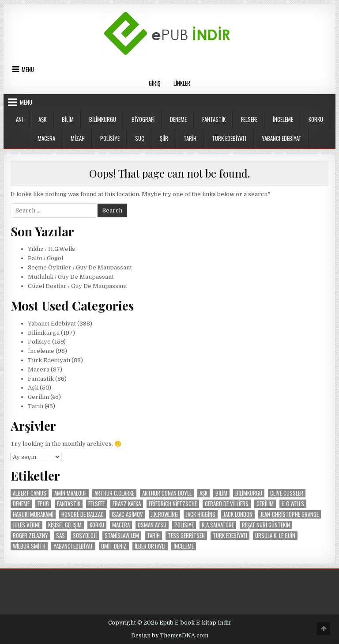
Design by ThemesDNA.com (170, 636)
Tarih (190, 138)
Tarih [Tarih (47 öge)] (153, 536)
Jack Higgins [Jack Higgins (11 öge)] (201, 514)
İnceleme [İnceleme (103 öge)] (184, 546)
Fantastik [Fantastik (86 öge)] (69, 504)
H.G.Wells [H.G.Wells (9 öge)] (293, 504)
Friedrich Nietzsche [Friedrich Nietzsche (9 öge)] (173, 504)
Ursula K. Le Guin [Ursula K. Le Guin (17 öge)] (275, 536)
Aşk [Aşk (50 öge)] (203, 493)
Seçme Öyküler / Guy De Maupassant (80, 267)
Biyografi (143, 119)
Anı (19, 119)
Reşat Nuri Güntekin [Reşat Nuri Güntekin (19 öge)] (266, 525)
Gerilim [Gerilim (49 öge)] (265, 504)
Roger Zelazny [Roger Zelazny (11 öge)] (30, 536)
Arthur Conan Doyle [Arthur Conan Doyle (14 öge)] (167, 493)
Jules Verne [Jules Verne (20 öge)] (26, 525)
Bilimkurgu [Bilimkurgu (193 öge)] (249, 493)
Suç (140, 138)
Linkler (182, 83)
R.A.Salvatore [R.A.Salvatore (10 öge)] (218, 525)
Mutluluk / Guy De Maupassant (71, 277)
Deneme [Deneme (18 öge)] (21, 504)
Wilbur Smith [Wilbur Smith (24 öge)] (29, 546)
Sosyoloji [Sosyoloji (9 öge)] (85, 536)
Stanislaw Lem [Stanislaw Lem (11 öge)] (122, 536)
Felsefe (249, 119)
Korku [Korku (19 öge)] (97, 525)
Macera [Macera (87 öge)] (121, 525)
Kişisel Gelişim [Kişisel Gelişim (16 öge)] (65, 525)
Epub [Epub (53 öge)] (43, 504)
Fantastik (214, 119)
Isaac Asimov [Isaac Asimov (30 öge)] (127, 514)
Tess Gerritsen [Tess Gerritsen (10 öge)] (186, 536)
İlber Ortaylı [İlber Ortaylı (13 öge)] (150, 546)
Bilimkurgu (103, 119)
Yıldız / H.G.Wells (51, 249)
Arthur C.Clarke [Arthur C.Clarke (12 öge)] (114, 493)
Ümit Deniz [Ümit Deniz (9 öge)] (114, 546)
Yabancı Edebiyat (282, 138)
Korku (316, 119)
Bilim (68, 119)
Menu (28, 69)
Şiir (164, 138)
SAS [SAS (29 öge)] (60, 536)
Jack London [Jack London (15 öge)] (238, 514)
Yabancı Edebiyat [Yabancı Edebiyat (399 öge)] (73, 546)
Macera (46, 138)
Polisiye (110, 138)
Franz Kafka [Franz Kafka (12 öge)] (127, 504)
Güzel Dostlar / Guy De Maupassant (77, 286)
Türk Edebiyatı (229, 138)
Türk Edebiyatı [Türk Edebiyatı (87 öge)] (230, 536)
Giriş (154, 83)
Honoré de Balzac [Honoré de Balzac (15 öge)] (83, 514)
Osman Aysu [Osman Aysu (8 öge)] (152, 525)
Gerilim (38, 397)
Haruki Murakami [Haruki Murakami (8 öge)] (33, 514)
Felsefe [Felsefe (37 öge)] (96, 504)
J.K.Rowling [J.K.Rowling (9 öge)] (164, 514)
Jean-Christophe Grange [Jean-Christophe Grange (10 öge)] (290, 514)
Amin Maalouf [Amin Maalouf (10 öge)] (70, 493)
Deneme (178, 119)
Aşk (42, 119)
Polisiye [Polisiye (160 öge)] (184, 525)
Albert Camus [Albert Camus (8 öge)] (30, 493)
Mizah (78, 138)
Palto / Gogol (45, 258)
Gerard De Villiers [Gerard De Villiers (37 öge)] (227, 504)
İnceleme (283, 119)
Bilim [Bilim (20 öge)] (221, 493)
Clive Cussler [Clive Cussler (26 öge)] (287, 493)
